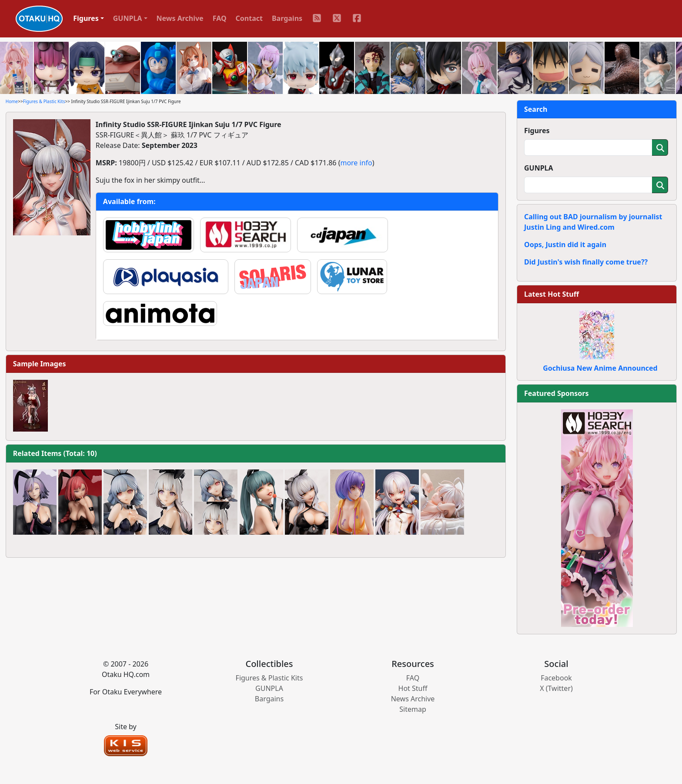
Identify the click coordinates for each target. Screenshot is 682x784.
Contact (249, 18)
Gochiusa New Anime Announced (600, 368)
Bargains (287, 18)
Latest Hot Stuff (552, 294)
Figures (537, 131)
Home (12, 101)
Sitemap (413, 709)
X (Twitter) (556, 688)
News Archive (180, 18)
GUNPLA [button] (128, 18)
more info (356, 163)
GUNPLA (539, 168)
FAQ (220, 18)
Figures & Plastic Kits (44, 101)
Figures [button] (86, 18)
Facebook (556, 678)
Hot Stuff (413, 688)
